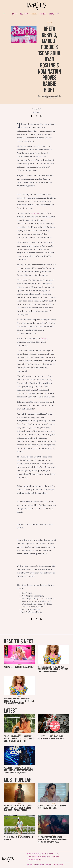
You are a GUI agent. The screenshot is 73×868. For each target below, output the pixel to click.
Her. (58, 14)
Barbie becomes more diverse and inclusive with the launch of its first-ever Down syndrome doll (53, 669)
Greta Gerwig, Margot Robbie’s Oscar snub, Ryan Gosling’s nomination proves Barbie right (49, 59)
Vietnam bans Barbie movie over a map (19, 667)
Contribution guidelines (35, 860)
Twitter (43, 854)
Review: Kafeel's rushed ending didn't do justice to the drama (52, 807)
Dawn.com (29, 865)
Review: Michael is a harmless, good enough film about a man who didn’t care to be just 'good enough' (18, 808)
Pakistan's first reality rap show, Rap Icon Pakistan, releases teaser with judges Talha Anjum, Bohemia (19, 770)
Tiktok (57, 854)
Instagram (50, 854)
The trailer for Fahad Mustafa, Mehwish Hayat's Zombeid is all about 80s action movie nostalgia (52, 840)
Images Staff (37, 109)
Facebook (37, 854)
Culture (34, 14)
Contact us (30, 854)
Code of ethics (46, 857)
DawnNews (48, 865)
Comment (43, 14)
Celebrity (24, 14)
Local (52, 14)
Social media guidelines (34, 857)
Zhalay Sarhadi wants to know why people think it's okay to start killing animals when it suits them (19, 739)
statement (35, 213)
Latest (15, 14)
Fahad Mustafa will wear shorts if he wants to (19, 838)
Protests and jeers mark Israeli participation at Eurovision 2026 (51, 738)
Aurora (42, 865)
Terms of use (55, 857)
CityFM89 (36, 865)
